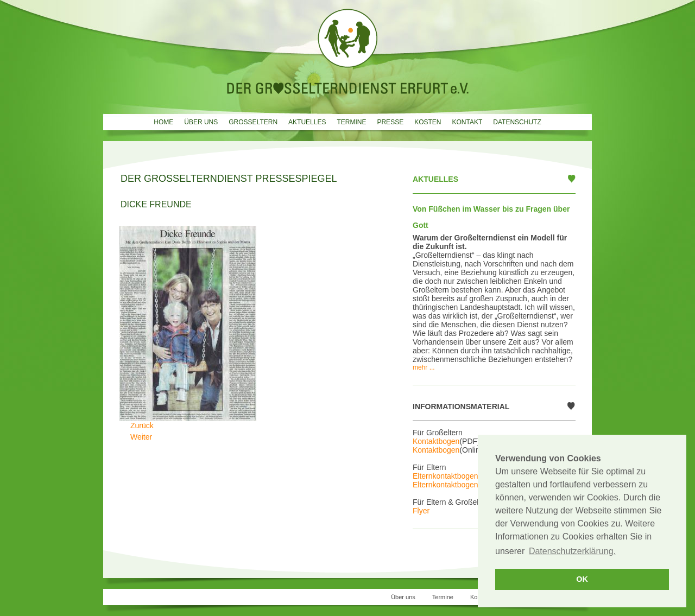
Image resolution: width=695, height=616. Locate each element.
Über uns (201, 122)
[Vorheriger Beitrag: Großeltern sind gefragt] (142, 426)
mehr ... (424, 367)
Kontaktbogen (436, 441)
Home (163, 122)
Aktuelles (307, 122)
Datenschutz (517, 122)
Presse (390, 122)
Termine (351, 122)
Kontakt (467, 122)
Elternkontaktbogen (446, 476)
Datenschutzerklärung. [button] (572, 551)
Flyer (421, 511)
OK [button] (582, 579)
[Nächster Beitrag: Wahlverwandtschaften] (141, 437)
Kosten (428, 122)
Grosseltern (253, 122)
